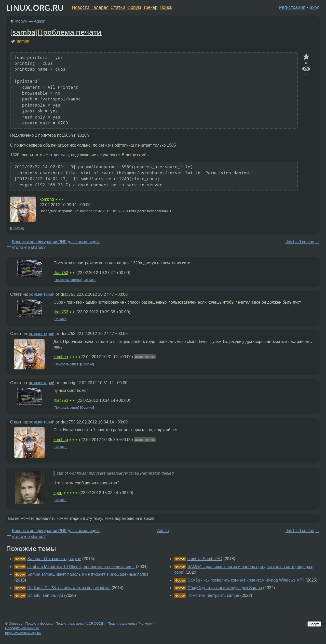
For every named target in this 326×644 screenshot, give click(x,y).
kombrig (47, 199)
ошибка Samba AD (205, 559)
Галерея (100, 7)
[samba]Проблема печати (56, 32)
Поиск (166, 7)
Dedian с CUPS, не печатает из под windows (69, 588)
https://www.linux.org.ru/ (23, 633)
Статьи (118, 7)
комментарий (42, 294)
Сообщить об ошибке (22, 628)
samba (23, 41)
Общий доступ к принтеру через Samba (225, 588)
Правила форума (39, 623)
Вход (314, 7)
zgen (58, 493)
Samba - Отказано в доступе (54, 559)
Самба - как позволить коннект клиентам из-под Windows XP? (246, 580)
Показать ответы (68, 280)
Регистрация (292, 7)
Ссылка (17, 228)
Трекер (150, 7)
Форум (134, 7)
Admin (40, 21)
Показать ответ (66, 364)
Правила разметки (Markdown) (131, 623)
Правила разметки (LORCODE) (80, 623)
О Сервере (14, 623)
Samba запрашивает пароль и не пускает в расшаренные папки (87, 574)
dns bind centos (300, 242)
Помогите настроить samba (213, 595)
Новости (80, 7)
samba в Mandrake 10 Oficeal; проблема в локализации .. (81, 567)
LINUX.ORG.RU (35, 8)
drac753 (61, 273)
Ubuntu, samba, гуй (45, 595)
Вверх (314, 624)
